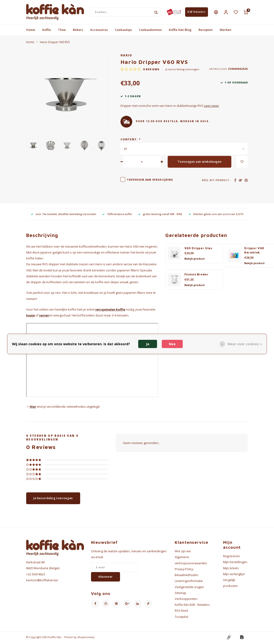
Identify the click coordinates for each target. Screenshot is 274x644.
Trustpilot (181, 618)
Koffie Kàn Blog (180, 31)
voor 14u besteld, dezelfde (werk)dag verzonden (64, 216)
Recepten (206, 31)
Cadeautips (123, 31)
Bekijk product (195, 260)
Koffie (47, 31)
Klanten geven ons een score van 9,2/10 (216, 216)
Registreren (231, 558)
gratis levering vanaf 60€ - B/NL (160, 216)
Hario (127, 57)
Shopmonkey (86, 638)
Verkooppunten (186, 600)
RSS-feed (181, 612)
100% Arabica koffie (117, 216)
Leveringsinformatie (189, 583)
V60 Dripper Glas (198, 250)
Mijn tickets (231, 570)
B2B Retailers (197, 13)
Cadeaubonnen (150, 31)
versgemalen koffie (110, 311)
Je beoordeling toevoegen (182, 71)
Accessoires (99, 31)
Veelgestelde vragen (189, 588)
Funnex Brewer (197, 276)
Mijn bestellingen (235, 564)
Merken (226, 31)
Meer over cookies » (245, 344)
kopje (31, 317)
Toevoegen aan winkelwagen (199, 163)
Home (31, 31)
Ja (148, 344)
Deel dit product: (216, 182)
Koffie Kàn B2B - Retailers (192, 606)
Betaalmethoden (187, 577)
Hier (33, 408)
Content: (130, 141)
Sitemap (181, 594)
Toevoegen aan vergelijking (150, 181)
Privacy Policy (184, 571)
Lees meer (212, 107)
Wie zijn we (183, 553)
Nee (172, 344)
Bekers (78, 31)
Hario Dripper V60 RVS (55, 43)
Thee (62, 31)
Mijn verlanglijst (234, 575)
